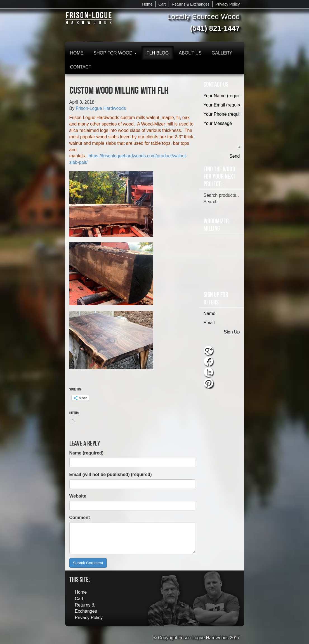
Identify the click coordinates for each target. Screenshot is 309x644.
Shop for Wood (115, 53)
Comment (80, 518)
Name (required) (87, 453)
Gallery (222, 53)
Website (78, 496)
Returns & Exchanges (191, 4)
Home (147, 4)
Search (211, 202)
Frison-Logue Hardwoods (101, 108)
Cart (162, 4)
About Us (190, 53)
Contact (81, 67)
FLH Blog (158, 53)
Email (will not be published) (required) (111, 474)
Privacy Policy (227, 4)
